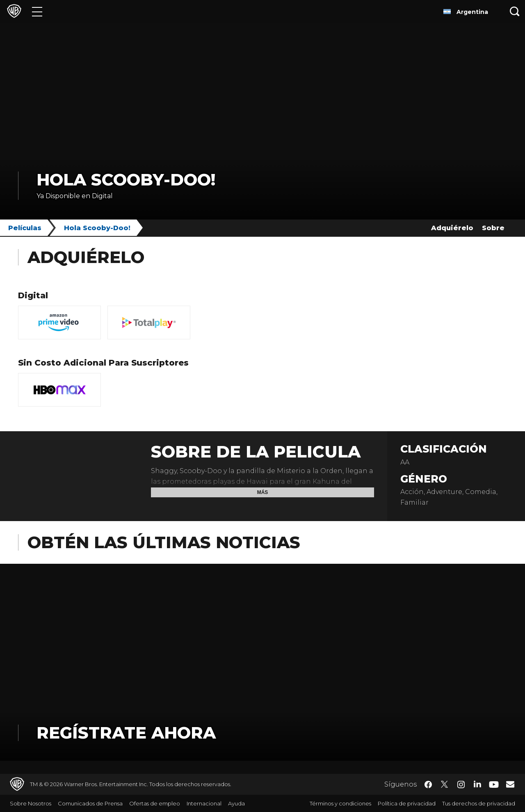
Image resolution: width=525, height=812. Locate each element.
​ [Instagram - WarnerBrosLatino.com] (461, 785)
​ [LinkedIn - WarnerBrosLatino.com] (477, 784)
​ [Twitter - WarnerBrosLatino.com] (445, 785)
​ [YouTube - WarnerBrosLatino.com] (494, 784)
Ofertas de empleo (155, 803)
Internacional (204, 803)
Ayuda (236, 803)
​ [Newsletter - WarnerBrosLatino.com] (510, 784)
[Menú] (37, 11)
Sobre (493, 228)
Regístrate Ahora (126, 733)
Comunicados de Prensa (90, 803)
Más (263, 492)
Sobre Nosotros (31, 803)
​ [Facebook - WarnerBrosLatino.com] (428, 785)
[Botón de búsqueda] (515, 11)
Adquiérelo (452, 228)
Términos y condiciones (340, 803)
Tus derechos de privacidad (479, 803)
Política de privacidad (407, 803)
